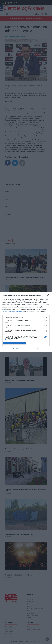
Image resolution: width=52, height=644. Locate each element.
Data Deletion (17, 349)
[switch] (46, 321)
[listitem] (26, 317)
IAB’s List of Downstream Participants (12, 311)
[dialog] (26, 322)
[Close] (49, 295)
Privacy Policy (35, 349)
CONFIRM (15, 343)
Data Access (26, 349)
